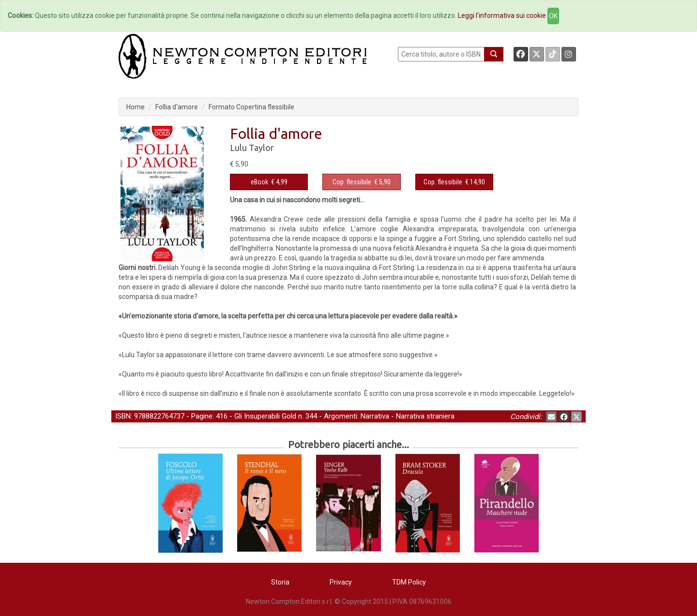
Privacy (341, 582)
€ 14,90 (454, 182)
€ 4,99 (269, 182)
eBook (259, 182)
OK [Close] (553, 16)
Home (136, 107)
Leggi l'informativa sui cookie (502, 15)
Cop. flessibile (352, 182)
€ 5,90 (362, 182)
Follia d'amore (177, 107)
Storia (280, 582)
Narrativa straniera (425, 416)
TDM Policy (409, 582)
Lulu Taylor (252, 148)
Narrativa (375, 416)
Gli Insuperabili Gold (265, 416)
